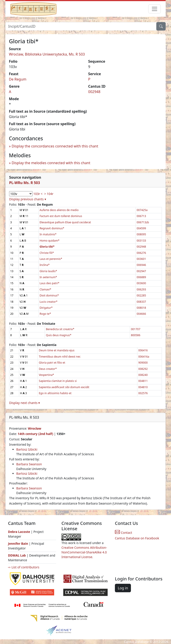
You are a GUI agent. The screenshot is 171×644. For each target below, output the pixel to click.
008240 (143, 375)
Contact (123, 533)
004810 (143, 387)
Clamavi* (45, 289)
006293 (141, 289)
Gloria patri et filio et (52, 363)
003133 (141, 241)
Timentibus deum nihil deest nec (60, 357)
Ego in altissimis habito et (55, 393)
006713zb (143, 222)
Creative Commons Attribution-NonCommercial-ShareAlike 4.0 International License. (84, 552)
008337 (141, 302)
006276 (141, 253)
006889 (141, 277)
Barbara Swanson (29, 464)
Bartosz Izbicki (27, 449)
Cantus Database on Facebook (137, 538)
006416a (144, 357)
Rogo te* (45, 314)
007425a (142, 210)
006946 (141, 265)
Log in (123, 588)
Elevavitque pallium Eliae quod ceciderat (65, 222)
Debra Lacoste (19, 532)
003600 (141, 283)
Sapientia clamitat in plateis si (58, 381)
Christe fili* (47, 253)
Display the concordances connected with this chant (55, 146)
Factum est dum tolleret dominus (61, 216)
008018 (141, 308)
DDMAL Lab (17, 555)
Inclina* (45, 265)
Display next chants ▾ (24, 403)
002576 (143, 393)
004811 (143, 381)
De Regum (18, 79)
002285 (141, 295)
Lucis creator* (49, 302)
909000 (143, 363)
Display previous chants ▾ (28, 199)
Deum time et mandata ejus (57, 350)
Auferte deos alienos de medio (59, 210)
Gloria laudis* (48, 271)
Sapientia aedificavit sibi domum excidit (64, 387)
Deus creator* (48, 369)
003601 (141, 259)
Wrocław (35, 428)
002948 (94, 92)
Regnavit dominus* (52, 228)
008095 (141, 234)
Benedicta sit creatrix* (60, 329)
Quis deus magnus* (59, 335)
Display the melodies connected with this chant (51, 163)
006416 (143, 350)
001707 (136, 329)
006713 (141, 216)
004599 (141, 228)
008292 (143, 369)
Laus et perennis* (51, 259)
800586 (136, 335)
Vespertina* (46, 375)
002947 (141, 271)
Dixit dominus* (49, 295)
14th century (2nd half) (35, 434)
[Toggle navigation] (155, 9)
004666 (141, 314)
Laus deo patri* (50, 283)
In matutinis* (48, 234)
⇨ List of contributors (24, 567)
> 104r (49, 194)
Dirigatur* (46, 308)
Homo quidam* (50, 241)
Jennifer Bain (18, 544)
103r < (38, 194)
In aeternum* (48, 277)
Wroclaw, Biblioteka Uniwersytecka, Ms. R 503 (47, 54)
